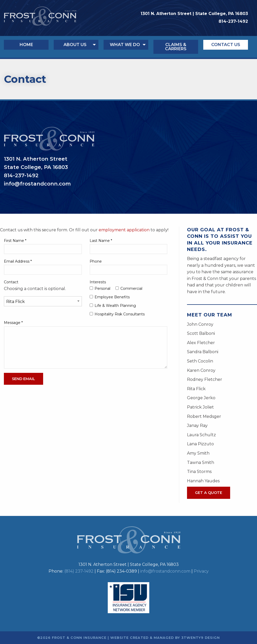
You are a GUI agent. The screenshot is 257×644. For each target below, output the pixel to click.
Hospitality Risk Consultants (117, 314)
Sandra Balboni (203, 352)
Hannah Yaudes (203, 481)
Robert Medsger (204, 416)
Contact (11, 282)
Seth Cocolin (200, 361)
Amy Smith (198, 453)
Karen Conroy (201, 370)
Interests (98, 282)
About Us (75, 45)
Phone (96, 261)
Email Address (18, 261)
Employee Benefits (110, 297)
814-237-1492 (233, 21)
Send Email (24, 379)
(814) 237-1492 (79, 571)
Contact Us (226, 45)
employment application (124, 230)
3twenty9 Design (201, 638)
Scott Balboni (201, 333)
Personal (100, 288)
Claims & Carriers (176, 47)
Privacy (201, 571)
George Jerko (201, 398)
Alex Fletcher (201, 343)
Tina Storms (199, 472)
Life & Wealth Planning (113, 306)
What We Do (125, 45)
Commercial (129, 288)
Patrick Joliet (200, 407)
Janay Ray (197, 425)
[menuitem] (29, 47)
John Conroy (200, 324)
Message (13, 323)
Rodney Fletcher (205, 379)
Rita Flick (196, 389)
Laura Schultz (201, 435)
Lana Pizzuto (200, 444)
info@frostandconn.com (165, 571)
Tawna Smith (201, 462)
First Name (15, 241)
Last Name (101, 241)
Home (26, 45)
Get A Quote (209, 493)
